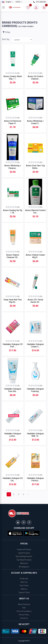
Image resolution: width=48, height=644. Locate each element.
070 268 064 (40, 2)
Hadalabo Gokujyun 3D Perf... (13, 345)
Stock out (14, 416)
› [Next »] (28, 494)
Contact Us (24, 618)
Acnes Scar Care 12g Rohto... (35, 167)
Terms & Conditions (24, 611)
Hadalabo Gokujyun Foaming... (35, 390)
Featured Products (24, 549)
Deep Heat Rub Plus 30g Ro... (13, 301)
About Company (24, 604)
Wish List (24, 582)
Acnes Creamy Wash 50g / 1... (13, 78)
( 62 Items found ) (26, 26)
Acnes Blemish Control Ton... (35, 212)
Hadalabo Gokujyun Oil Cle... (13, 479)
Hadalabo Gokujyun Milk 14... (35, 435)
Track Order (24, 585)
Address (24, 589)
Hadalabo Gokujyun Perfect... (35, 479)
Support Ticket (24, 592)
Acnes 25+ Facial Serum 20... (35, 301)
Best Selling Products (24, 556)
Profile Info (24, 579)
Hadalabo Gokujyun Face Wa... (13, 390)
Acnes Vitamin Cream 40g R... (35, 256)
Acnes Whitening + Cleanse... (13, 167)
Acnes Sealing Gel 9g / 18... (13, 212)
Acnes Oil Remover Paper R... (13, 122)
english (7, 2)
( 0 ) (18, 73)
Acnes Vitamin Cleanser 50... (13, 256)
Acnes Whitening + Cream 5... (35, 122)
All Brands (24, 563)
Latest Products (24, 553)
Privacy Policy (24, 615)
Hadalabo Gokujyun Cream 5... (35, 345)
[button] (15, 533)
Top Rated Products (24, 560)
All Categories (24, 567)
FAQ (24, 608)
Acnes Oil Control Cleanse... (35, 78)
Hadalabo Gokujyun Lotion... (13, 435)
